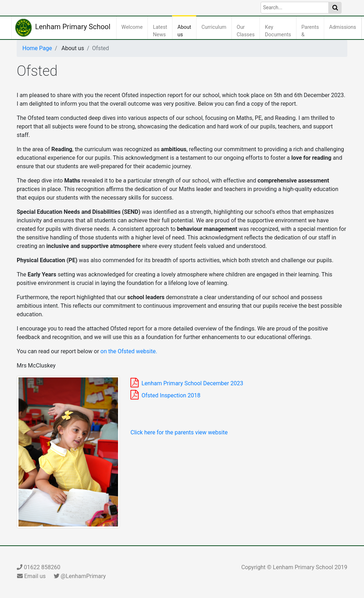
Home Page (37, 48)
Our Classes (247, 31)
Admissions (344, 27)
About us (186, 31)
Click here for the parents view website (179, 432)
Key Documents (279, 31)
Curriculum (215, 27)
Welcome (134, 27)
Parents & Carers (312, 35)
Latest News (161, 31)
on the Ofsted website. (129, 351)
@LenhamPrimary (80, 576)
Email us (31, 576)
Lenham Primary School (63, 28)
